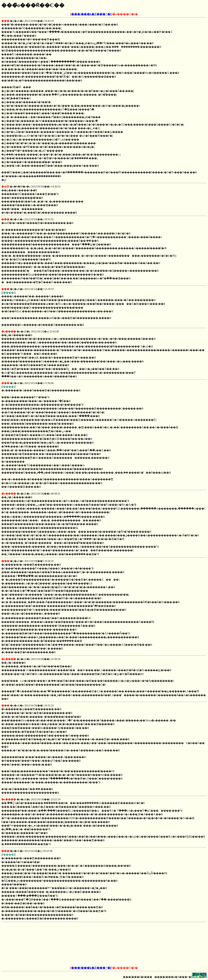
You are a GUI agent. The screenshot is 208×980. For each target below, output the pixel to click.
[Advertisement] (79, 944)
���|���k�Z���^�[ (91, 14)
